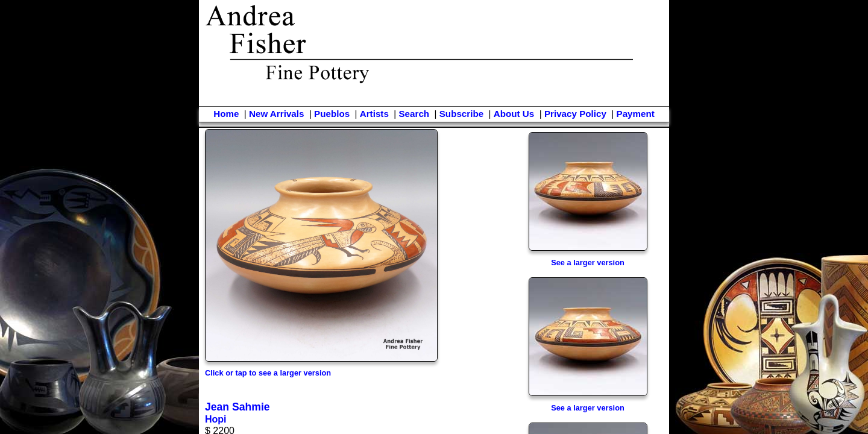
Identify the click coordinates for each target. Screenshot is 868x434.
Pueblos (332, 114)
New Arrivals (276, 114)
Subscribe (461, 114)
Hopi (216, 419)
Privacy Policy (575, 114)
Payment (636, 114)
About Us (514, 114)
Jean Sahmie (237, 407)
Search (414, 114)
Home (226, 114)
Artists (374, 114)
